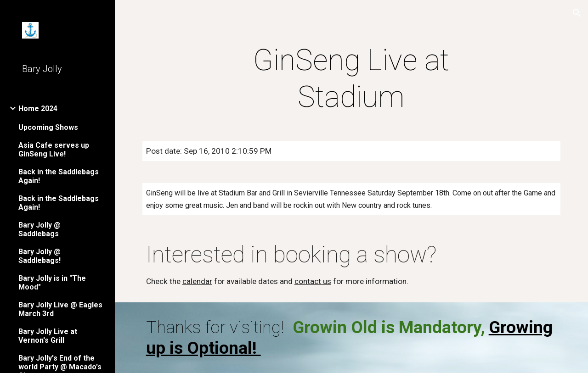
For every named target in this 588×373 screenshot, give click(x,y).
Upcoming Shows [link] (48, 127)
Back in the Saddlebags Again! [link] (59, 176)
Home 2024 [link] (38, 109)
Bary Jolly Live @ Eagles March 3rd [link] (60, 309)
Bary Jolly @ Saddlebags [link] (40, 229)
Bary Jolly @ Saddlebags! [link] (40, 256)
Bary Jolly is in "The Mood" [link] (52, 283)
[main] (351, 79)
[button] (577, 13)
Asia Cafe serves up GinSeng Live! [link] (54, 150)
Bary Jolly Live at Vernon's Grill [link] (48, 336)
